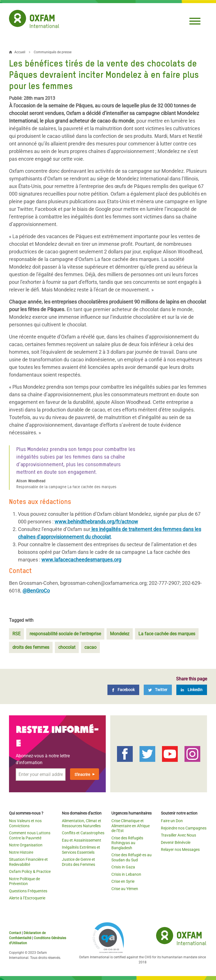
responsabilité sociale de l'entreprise (65, 634)
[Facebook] (123, 690)
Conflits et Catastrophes (83, 833)
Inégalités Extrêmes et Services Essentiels (81, 850)
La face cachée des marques (167, 634)
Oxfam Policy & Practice (30, 871)
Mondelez (120, 634)
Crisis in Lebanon (126, 874)
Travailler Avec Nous (178, 835)
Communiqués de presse (53, 52)
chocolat (67, 647)
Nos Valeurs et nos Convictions (25, 823)
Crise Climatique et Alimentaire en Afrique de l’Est (130, 826)
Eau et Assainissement (82, 840)
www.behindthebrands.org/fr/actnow (96, 522)
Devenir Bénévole (176, 842)
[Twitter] (158, 690)
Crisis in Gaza (123, 867)
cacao (90, 647)
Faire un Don (172, 821)
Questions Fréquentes (28, 891)
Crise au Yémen (125, 889)
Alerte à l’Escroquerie (27, 898)
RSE (16, 634)
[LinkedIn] (192, 690)
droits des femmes (31, 647)
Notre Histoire (21, 852)
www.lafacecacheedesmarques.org (81, 560)
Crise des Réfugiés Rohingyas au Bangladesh (127, 843)
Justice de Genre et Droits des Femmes (78, 862)
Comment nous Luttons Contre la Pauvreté (30, 835)
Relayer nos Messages (180, 850)
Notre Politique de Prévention (24, 881)
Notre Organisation (26, 845)
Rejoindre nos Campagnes (184, 828)
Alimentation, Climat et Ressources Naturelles (82, 823)
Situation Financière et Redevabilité (28, 862)
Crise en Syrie (123, 881)
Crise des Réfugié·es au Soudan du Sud (131, 857)
